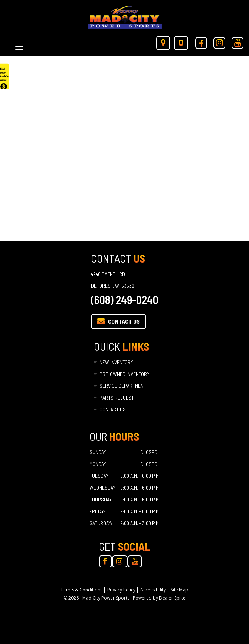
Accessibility (153, 590)
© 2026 (73, 598)
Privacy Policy (121, 590)
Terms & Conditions (82, 590)
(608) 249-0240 (125, 300)
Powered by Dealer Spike (159, 598)
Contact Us (119, 321)
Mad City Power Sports (106, 598)
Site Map (179, 590)
